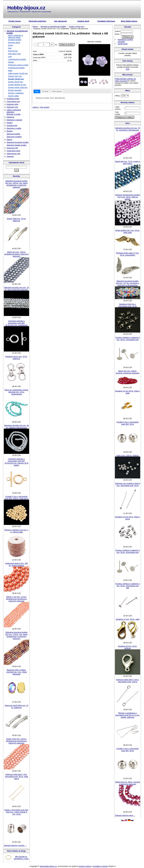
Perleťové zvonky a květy (18, 65)
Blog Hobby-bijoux (129, 21)
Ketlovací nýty (12, 107)
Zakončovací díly (13, 154)
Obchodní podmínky (38, 21)
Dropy (10, 45)
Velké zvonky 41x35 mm (18, 73)
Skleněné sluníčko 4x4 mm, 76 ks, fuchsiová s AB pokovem (127, 129)
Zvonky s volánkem (16, 93)
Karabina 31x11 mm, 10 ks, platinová (16, 358)
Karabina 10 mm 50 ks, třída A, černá (128, 518)
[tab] (37, 91)
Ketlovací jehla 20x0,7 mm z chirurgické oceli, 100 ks (128, 681)
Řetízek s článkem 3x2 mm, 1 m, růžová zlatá (17, 531)
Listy (10, 57)
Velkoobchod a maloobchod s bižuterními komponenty (29, 12)
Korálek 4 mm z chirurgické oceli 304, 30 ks (128, 750)
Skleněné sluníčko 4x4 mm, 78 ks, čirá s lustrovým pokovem (16, 289)
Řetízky (10, 131)
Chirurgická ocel (13, 101)
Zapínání (10, 156)
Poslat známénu (57, 91)
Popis (37, 91)
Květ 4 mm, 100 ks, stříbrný (128, 455)
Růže (10, 71)
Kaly (10, 48)
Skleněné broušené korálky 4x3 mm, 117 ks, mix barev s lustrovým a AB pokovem (127, 283)
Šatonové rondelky (14, 137)
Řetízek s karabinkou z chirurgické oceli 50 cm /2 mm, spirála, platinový (128, 715)
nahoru (35, 107)
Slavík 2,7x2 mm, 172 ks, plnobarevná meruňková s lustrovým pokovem (16, 599)
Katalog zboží (83, 21)
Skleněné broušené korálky (18, 142)
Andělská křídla (13, 99)
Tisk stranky (45, 107)
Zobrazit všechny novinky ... (15, 845)
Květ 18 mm (13, 51)
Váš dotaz (45, 91)
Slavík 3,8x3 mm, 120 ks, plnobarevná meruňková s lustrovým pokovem (16, 741)
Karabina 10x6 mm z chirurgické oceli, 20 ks (128, 305)
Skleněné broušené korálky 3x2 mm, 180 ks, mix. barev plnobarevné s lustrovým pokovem (17, 184)
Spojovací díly (12, 148)
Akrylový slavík (14, 42)
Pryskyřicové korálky (16, 68)
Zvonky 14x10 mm (16, 79)
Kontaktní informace (106, 21)
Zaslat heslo (123, 44)
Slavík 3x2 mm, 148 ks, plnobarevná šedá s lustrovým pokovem (17, 254)
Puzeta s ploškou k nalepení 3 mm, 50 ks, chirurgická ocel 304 (127, 586)
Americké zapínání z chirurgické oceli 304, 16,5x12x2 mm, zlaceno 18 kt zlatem (16, 462)
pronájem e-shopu (100, 866)
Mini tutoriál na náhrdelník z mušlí (21, 858)
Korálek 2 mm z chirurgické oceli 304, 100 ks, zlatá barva (16, 498)
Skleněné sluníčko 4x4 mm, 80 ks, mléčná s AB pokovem (16, 426)
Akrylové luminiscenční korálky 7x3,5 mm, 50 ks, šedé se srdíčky (127, 197)
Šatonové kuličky (13, 134)
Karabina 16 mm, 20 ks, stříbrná (127, 647)
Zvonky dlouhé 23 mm (17, 85)
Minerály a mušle (13, 114)
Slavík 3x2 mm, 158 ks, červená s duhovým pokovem (127, 372)
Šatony (9, 140)
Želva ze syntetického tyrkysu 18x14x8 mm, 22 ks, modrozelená (16, 392)
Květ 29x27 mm (14, 54)
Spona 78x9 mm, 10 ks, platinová (17, 220)
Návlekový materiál (14, 120)
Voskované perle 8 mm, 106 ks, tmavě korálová (16, 564)
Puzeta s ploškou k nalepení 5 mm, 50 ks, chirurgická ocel (127, 339)
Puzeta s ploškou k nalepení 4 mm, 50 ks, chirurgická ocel (127, 551)
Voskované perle (13, 151)
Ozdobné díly (12, 125)
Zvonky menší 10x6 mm (18, 87)
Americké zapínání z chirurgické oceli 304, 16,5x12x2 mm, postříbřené (16, 323)
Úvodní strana (15, 21)
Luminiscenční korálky (17, 59)
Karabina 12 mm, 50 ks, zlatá (128, 619)
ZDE (128, 69)
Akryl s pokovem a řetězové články (15, 36)
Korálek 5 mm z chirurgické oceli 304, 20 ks (128, 423)
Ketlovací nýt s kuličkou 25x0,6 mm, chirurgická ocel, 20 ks (128, 484)
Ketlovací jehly (13, 104)
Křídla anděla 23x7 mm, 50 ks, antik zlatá (128, 231)
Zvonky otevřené (15, 90)
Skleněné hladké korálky (17, 145)
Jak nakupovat (60, 21)
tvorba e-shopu (85, 866)
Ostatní (11, 62)
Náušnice (10, 117)
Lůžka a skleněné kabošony (14, 111)
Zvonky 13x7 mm (15, 76)
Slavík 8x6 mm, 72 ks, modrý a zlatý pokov (128, 162)
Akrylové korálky (15, 40)
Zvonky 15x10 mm (15, 82)
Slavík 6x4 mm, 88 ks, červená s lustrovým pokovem (127, 783)
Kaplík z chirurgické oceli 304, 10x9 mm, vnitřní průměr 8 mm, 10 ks (16, 812)
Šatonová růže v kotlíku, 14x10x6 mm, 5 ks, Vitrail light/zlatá (17, 672)
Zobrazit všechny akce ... (125, 815)
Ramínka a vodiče (14, 128)
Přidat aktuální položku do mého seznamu (125, 80)
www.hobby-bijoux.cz (48, 866)
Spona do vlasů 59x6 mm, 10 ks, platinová (16, 707)
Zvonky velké (13, 96)
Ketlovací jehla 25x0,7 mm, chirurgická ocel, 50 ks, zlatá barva (16, 777)
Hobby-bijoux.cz (26, 8)
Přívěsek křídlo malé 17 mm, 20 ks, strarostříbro (128, 254)
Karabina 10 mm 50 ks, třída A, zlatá (128, 392)
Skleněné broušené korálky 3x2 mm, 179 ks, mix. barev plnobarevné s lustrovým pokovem (17, 635)
